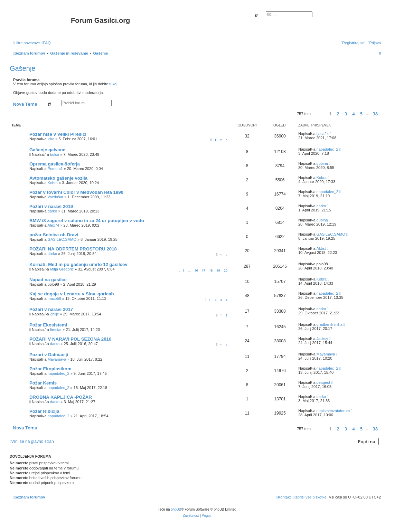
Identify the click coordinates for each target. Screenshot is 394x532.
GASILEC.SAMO (62, 239)
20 (226, 270)
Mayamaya (57, 359)
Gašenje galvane (47, 150)
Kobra (53, 183)
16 (196, 270)
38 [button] (375, 114)
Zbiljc (55, 314)
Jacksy (322, 339)
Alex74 (54, 225)
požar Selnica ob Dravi (54, 235)
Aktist (321, 248)
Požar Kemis (43, 383)
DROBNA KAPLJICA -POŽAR (61, 397)
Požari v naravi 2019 (51, 206)
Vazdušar (56, 197)
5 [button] (361, 114)
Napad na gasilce (48, 280)
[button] (319, 114)
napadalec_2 (327, 149)
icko (51, 139)
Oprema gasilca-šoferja (55, 164)
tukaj (113, 84)
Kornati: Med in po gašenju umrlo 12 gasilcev (78, 264)
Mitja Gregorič (62, 269)
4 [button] (353, 114)
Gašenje (23, 68)
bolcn (55, 154)
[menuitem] (46, 43)
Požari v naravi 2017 (51, 309)
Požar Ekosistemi (48, 325)
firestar (56, 330)
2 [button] (338, 114)
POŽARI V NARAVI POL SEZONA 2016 (70, 339)
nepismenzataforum (333, 411)
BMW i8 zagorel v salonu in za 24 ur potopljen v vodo (87, 221)
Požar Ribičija (44, 411)
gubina (322, 163)
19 (218, 270)
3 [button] (346, 114)
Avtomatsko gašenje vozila (58, 178)
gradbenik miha (330, 324)
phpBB (176, 509)
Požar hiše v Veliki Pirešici (58, 134)
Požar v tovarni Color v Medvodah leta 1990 (76, 192)
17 (204, 270)
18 (211, 270)
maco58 (54, 298)
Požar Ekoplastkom (50, 369)
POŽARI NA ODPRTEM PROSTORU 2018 (73, 249)
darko (53, 211)
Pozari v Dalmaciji (49, 355)
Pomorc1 (55, 169)
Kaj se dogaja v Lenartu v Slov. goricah (72, 294)
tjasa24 (323, 134)
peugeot (323, 382)
